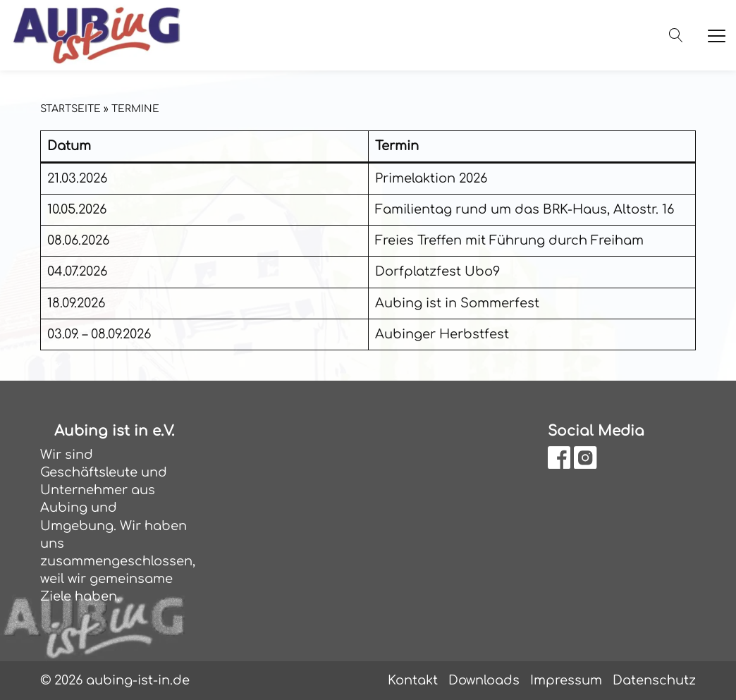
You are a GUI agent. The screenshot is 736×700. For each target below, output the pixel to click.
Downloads (484, 680)
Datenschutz (654, 680)
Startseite (70, 109)
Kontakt (413, 680)
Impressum (566, 680)
